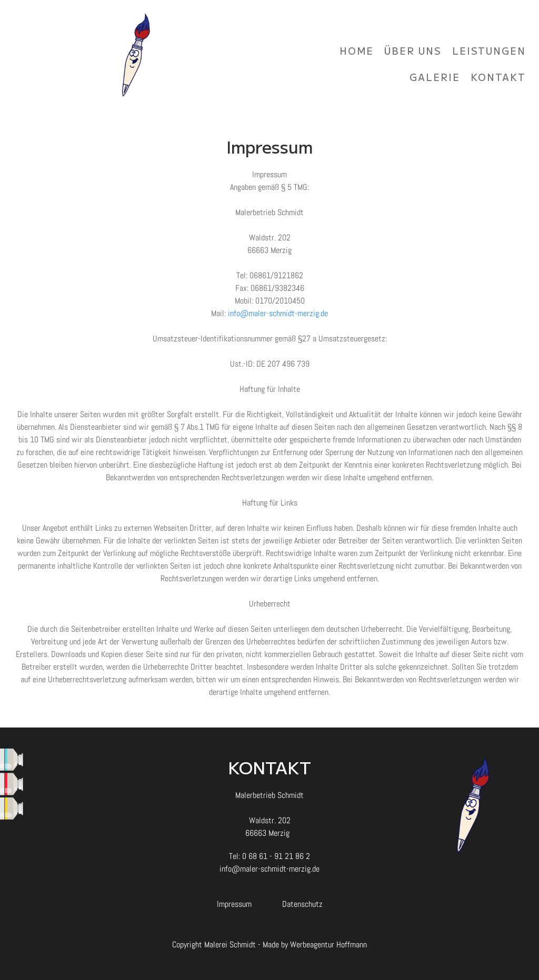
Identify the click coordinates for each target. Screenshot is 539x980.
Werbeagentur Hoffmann (328, 944)
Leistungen (489, 50)
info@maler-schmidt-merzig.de (278, 313)
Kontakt (498, 77)
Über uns (413, 50)
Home (357, 50)
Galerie (435, 77)
